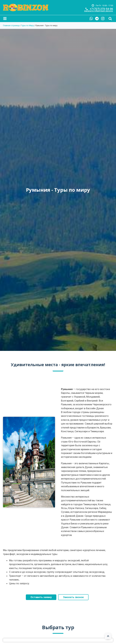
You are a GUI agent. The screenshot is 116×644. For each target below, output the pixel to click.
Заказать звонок (73, 597)
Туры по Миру (27, 25)
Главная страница (11, 25)
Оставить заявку (41, 597)
